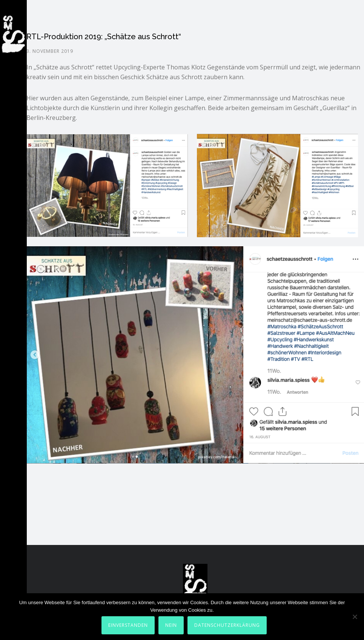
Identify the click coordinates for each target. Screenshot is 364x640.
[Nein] (355, 617)
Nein (171, 625)
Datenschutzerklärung (227, 625)
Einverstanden (128, 625)
